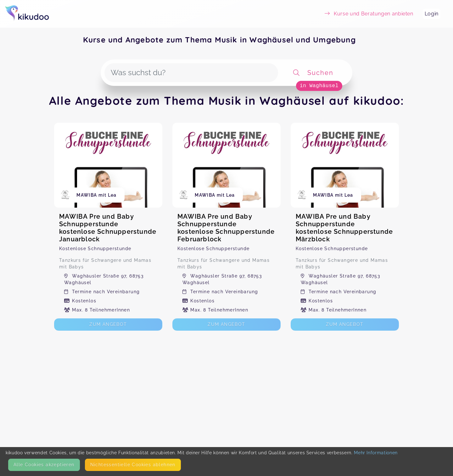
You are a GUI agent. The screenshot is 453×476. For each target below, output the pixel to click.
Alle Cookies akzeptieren (44, 465)
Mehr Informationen (376, 453)
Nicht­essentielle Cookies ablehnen (133, 465)
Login (432, 14)
